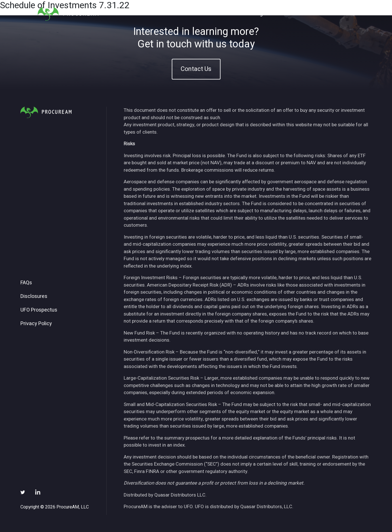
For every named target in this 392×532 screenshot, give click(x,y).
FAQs (26, 283)
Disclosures (34, 297)
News (285, 14)
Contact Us (196, 69)
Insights (261, 14)
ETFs (237, 14)
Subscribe (312, 14)
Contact (341, 14)
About (216, 14)
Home (194, 14)
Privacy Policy (36, 324)
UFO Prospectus (39, 310)
